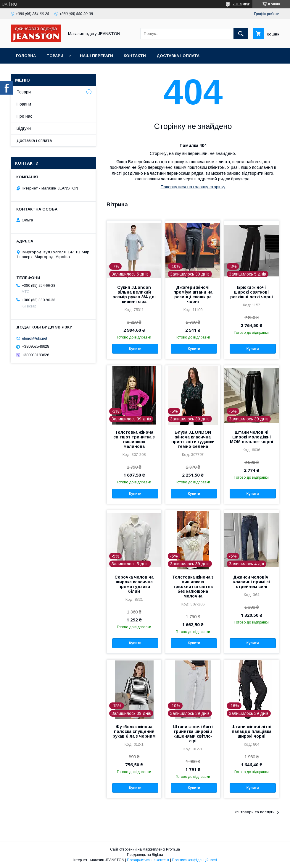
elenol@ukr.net (34, 338)
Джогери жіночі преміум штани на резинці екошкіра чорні (193, 294)
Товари (55, 56)
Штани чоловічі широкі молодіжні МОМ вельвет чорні (252, 437)
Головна (26, 56)
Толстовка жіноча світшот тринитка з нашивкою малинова (134, 439)
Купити (135, 349)
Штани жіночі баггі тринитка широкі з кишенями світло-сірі (193, 734)
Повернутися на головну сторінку (193, 187)
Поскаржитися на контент (148, 860)
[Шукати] (241, 34)
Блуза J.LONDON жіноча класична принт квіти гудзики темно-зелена (193, 439)
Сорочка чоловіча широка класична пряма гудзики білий (134, 584)
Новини (24, 104)
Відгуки (24, 128)
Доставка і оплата (178, 56)
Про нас (24, 116)
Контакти (135, 56)
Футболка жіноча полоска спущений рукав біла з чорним (134, 731)
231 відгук (241, 4)
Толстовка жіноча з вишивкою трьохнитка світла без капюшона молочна (193, 587)
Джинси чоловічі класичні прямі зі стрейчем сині (252, 582)
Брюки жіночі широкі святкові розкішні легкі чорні (252, 292)
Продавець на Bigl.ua (145, 855)
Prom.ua (173, 849)
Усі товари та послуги (254, 812)
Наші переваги (96, 56)
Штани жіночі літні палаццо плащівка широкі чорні (251, 731)
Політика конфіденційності (194, 860)
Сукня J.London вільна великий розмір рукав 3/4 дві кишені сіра (134, 294)
